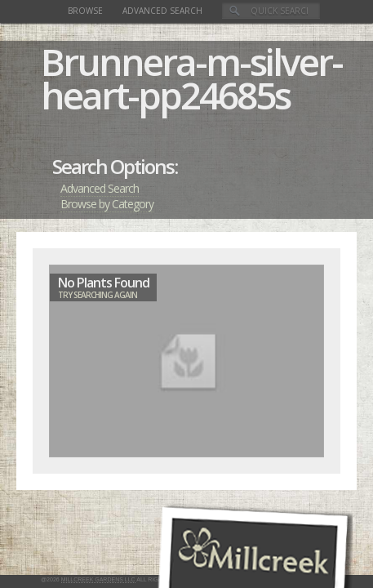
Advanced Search (162, 11)
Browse (85, 11)
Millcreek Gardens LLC (98, 579)
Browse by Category (107, 204)
